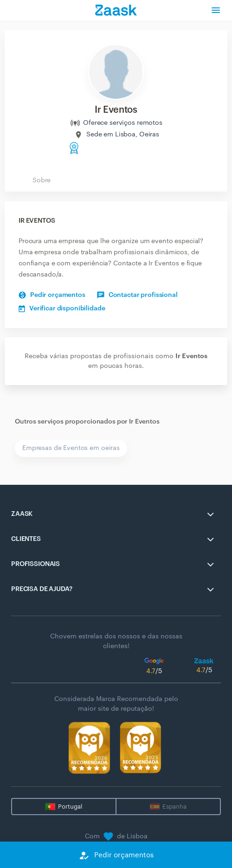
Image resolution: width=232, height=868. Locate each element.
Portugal (70, 807)
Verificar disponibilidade (62, 309)
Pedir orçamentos (52, 295)
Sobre (42, 180)
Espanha (174, 807)
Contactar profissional (137, 295)
